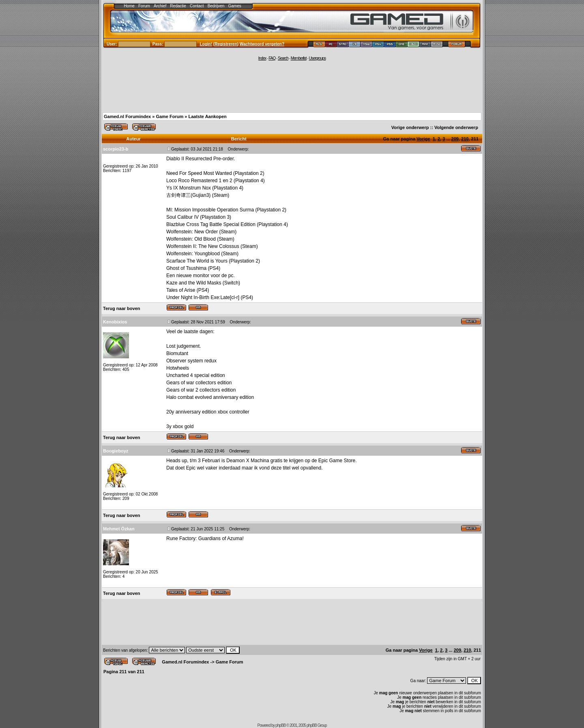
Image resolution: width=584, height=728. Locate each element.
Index (262, 58)
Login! (206, 44)
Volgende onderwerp (456, 127)
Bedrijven (216, 6)
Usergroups (317, 58)
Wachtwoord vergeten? (262, 44)
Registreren (226, 44)
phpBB (280, 725)
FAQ (272, 58)
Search (283, 58)
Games (235, 6)
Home (129, 6)
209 (455, 139)
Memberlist (299, 58)
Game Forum (170, 116)
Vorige (423, 139)
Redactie (178, 6)
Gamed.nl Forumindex (127, 116)
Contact (197, 6)
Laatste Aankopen (207, 116)
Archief (160, 6)
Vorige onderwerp (410, 127)
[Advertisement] (292, 86)
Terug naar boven (121, 308)
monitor (201, 276)
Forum (144, 6)
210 (465, 139)
